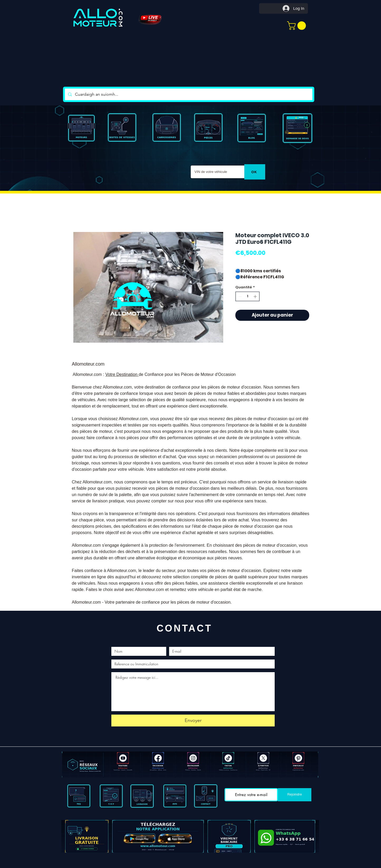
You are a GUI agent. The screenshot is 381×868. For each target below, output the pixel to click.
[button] (297, 26)
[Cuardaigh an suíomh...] (188, 94)
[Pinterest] (298, 758)
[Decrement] (240, 297)
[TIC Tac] (228, 758)
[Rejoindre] (295, 795)
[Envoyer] (193, 721)
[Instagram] (193, 758)
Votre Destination (122, 374)
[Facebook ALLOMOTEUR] (158, 758)
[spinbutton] (248, 297)
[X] (263, 758)
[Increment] (256, 297)
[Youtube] (123, 758)
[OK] (255, 172)
